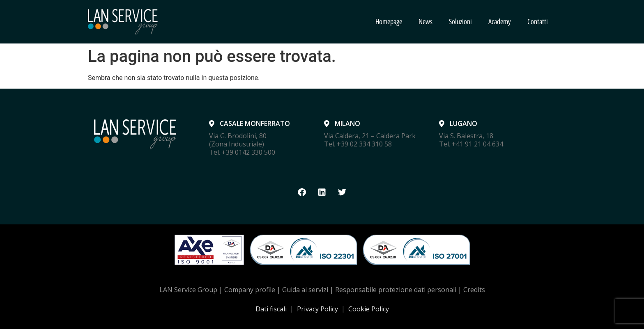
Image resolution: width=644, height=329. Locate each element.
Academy (500, 22)
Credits (474, 290)
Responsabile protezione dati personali (396, 290)
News (425, 22)
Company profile (250, 290)
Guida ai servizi (305, 290)
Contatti (538, 22)
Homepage (389, 22)
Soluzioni (460, 22)
